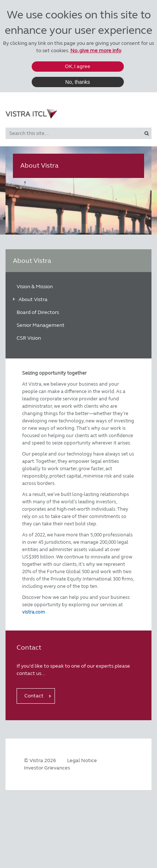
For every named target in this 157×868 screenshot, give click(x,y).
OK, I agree (78, 66)
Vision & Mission (35, 287)
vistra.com (34, 612)
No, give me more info (96, 51)
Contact (34, 696)
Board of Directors (38, 312)
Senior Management (41, 325)
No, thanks (78, 82)
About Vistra (33, 299)
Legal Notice (82, 760)
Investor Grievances (47, 768)
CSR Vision (29, 338)
